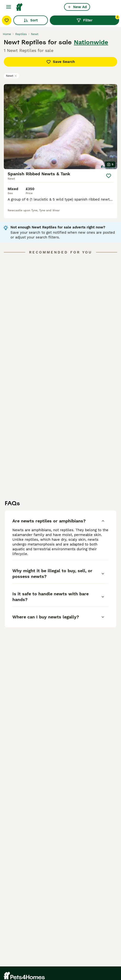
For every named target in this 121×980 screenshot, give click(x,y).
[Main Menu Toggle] (9, 7)
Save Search (60, 62)
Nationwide (91, 42)
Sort (31, 20)
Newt (12, 76)
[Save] (109, 176)
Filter (98, 19)
